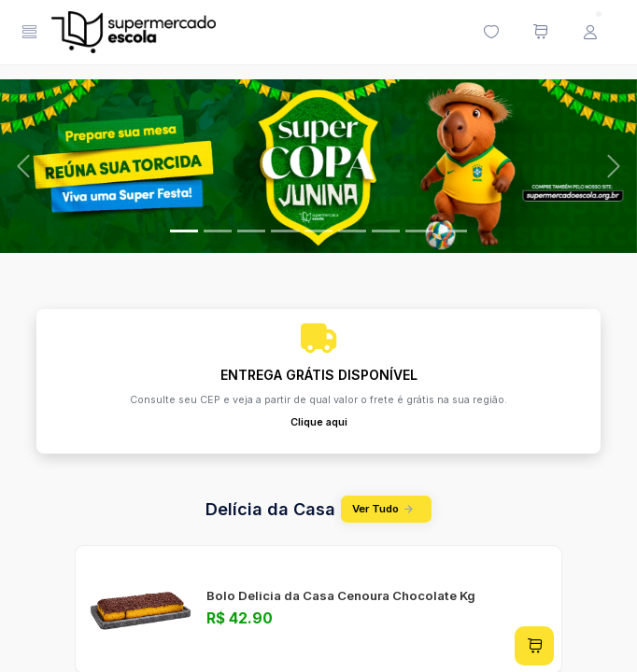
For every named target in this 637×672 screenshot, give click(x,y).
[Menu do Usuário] (589, 33)
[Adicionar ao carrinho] (534, 646)
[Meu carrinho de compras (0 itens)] (540, 33)
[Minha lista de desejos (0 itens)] (490, 33)
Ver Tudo (386, 509)
